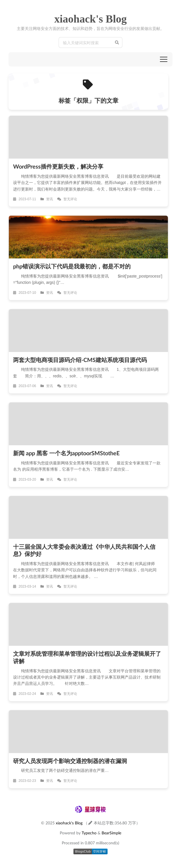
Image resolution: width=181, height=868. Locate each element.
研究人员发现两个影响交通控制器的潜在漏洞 (70, 761)
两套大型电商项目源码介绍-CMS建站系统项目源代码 (80, 360)
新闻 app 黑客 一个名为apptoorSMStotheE (66, 453)
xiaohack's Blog (90, 19)
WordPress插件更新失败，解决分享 (58, 166)
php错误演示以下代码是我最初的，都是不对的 (72, 266)
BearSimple (111, 833)
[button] (164, 59)
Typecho (89, 833)
